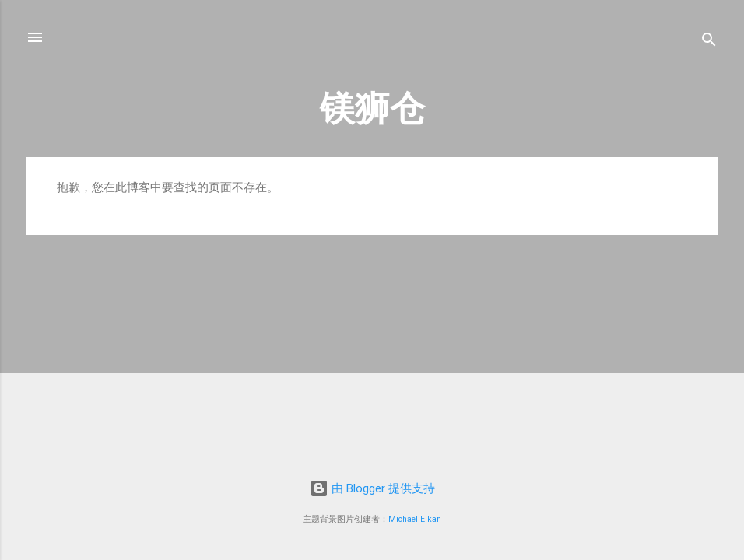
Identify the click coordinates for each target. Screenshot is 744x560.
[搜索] (709, 42)
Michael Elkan (415, 519)
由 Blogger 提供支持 (372, 488)
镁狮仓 (372, 108)
